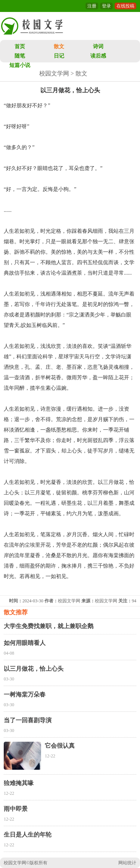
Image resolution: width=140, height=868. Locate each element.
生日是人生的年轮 (28, 835)
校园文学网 (54, 73)
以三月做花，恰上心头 (34, 669)
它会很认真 (60, 746)
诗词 (98, 47)
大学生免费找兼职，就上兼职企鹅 (49, 626)
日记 (59, 56)
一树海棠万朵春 (25, 694)
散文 (59, 47)
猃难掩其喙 (19, 783)
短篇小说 (20, 65)
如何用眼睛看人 (25, 643)
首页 (20, 47)
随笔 (20, 56)
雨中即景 (16, 809)
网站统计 (127, 863)
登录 (106, 6)
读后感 (98, 56)
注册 (92, 6)
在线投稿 (125, 6)
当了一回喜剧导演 (28, 720)
